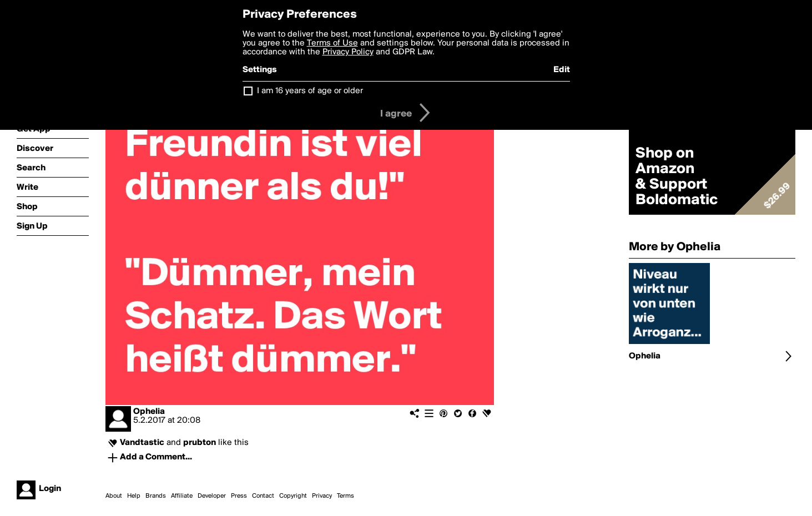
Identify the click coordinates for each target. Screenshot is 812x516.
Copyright (293, 496)
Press (239, 496)
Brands (156, 496)
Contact (263, 496)
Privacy (322, 496)
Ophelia (149, 412)
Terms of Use (332, 43)
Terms (346, 496)
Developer (212, 496)
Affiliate (182, 496)
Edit (562, 70)
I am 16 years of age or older (310, 91)
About (114, 496)
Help (134, 496)
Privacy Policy (348, 52)
